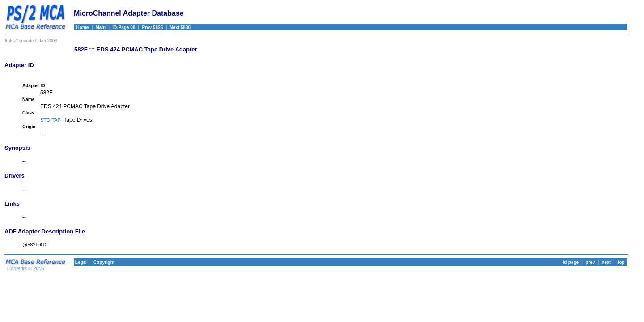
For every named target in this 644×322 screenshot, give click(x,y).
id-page (571, 262)
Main (100, 28)
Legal (80, 262)
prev (590, 262)
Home (81, 28)
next (606, 262)
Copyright (104, 262)
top (621, 262)
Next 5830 (180, 28)
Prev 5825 (153, 28)
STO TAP (51, 120)
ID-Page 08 (124, 28)
